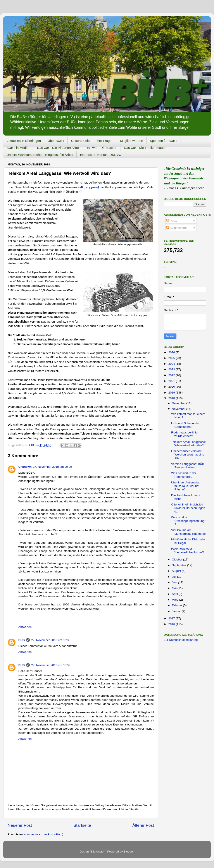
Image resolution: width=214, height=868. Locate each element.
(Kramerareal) (74, 187)
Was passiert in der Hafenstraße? (184, 475)
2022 (172, 375)
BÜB (22, 640)
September (179, 565)
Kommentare (177, 228)
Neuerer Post (20, 825)
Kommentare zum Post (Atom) (43, 834)
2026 (172, 352)
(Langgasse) (92, 187)
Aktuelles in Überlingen (24, 141)
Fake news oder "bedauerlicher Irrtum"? (188, 550)
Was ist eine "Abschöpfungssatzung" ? (188, 521)
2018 (172, 398)
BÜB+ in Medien (18, 148)
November (179, 409)
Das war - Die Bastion (101, 148)
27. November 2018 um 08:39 (51, 665)
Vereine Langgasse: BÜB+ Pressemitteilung (189, 466)
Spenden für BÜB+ (164, 141)
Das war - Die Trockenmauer (145, 148)
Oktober (178, 559)
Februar (177, 605)
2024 (172, 364)
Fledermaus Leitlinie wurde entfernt (184, 434)
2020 (172, 387)
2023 (172, 369)
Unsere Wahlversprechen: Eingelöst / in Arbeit (40, 155)
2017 (172, 618)
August (177, 571)
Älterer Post (143, 825)
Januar (177, 611)
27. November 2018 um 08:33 (51, 640)
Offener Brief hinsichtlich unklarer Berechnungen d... (188, 508)
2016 (172, 624)
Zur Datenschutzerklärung (181, 640)
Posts (172, 221)
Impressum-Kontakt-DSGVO (101, 155)
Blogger (129, 852)
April (175, 594)
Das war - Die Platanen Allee (58, 148)
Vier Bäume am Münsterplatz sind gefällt (189, 532)
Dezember (179, 403)
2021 (172, 381)
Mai (175, 588)
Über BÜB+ (56, 141)
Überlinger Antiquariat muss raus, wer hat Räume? (185, 486)
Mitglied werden (132, 141)
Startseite (82, 825)
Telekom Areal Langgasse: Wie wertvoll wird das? (188, 444)
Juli (174, 577)
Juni (175, 582)
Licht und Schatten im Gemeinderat (185, 425)
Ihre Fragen (105, 141)
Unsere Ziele (80, 141)
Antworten (25, 627)
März (176, 600)
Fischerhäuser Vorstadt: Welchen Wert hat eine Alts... (188, 455)
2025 (172, 358)
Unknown (25, 467)
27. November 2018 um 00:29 (53, 467)
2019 (172, 393)
